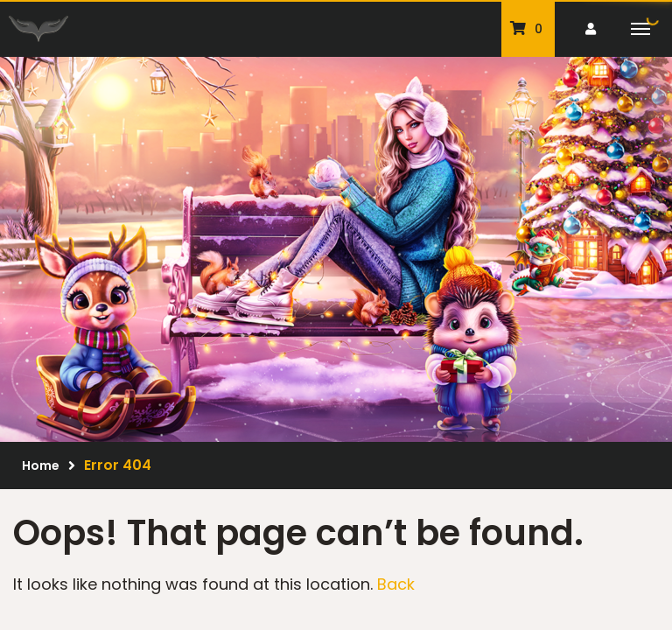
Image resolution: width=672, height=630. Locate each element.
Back (396, 584)
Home (41, 465)
